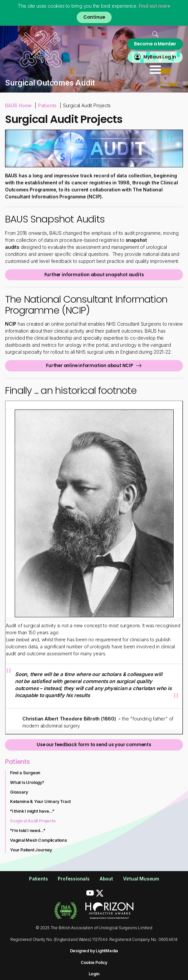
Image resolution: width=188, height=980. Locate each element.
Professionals (73, 879)
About (106, 879)
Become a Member (155, 44)
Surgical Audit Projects (33, 821)
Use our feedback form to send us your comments (94, 745)
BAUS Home (18, 105)
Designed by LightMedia (94, 951)
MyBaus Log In (160, 57)
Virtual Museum (141, 879)
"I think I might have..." (32, 811)
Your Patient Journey (31, 850)
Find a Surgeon (25, 773)
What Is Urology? (27, 782)
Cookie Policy (94, 962)
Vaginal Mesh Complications (38, 840)
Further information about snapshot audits (94, 275)
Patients (47, 105)
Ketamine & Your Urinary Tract (40, 801)
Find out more (154, 6)
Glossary (19, 792)
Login (94, 974)
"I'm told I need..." (28, 831)
